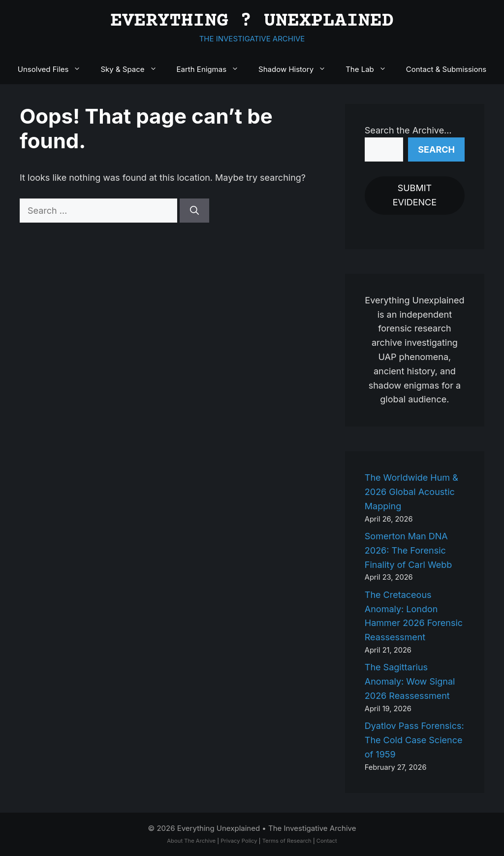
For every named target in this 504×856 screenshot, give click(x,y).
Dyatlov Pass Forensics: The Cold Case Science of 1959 (414, 740)
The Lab (371, 69)
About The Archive (191, 841)
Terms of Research (287, 841)
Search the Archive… (408, 130)
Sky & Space (133, 69)
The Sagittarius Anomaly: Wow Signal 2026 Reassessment (410, 681)
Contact (327, 841)
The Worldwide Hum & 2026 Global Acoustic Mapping (411, 492)
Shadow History (297, 69)
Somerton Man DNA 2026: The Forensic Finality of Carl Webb (408, 550)
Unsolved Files (54, 69)
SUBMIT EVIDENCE (415, 195)
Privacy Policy (239, 841)
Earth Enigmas (213, 69)
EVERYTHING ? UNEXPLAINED (252, 21)
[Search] (194, 211)
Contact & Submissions (446, 69)
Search (436, 149)
